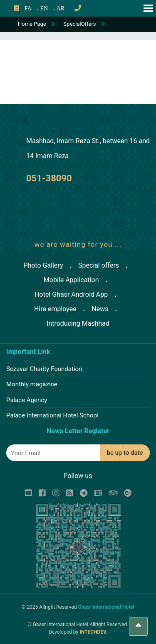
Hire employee (55, 309)
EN (44, 9)
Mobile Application (71, 280)
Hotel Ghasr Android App (71, 294)
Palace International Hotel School (52, 415)
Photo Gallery (43, 265)
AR (61, 9)
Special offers (99, 265)
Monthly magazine (32, 384)
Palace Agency (27, 400)
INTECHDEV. (93, 632)
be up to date (125, 453)
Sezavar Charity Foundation (44, 369)
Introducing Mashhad (78, 323)
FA (28, 9)
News (100, 309)
